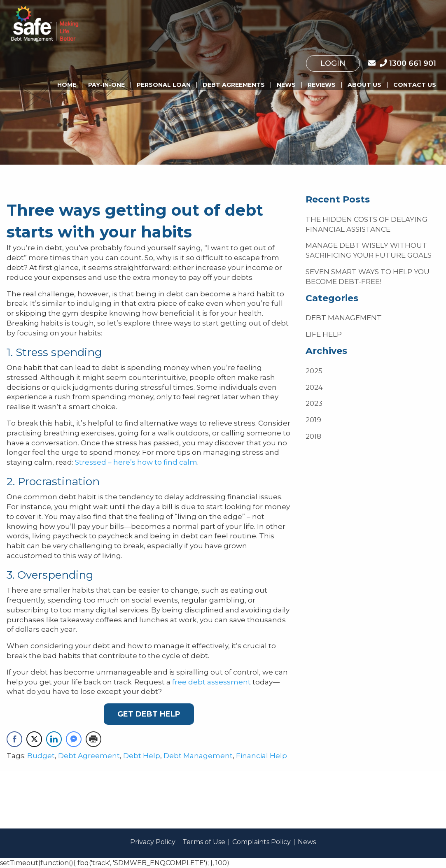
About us (364, 85)
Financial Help (262, 756)
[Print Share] (93, 739)
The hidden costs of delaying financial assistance (367, 224)
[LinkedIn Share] (54, 739)
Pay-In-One (106, 85)
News (286, 85)
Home (67, 85)
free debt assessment (211, 682)
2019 (313, 420)
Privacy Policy (153, 842)
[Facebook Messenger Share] (74, 739)
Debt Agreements (234, 85)
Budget (41, 756)
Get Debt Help (149, 714)
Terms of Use (204, 842)
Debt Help (142, 756)
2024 (314, 387)
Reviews (322, 85)
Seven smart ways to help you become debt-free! (368, 277)
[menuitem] (333, 63)
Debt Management (198, 756)
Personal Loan (164, 85)
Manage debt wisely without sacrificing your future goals (369, 250)
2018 (313, 436)
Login (333, 63)
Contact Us (415, 85)
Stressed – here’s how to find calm (136, 462)
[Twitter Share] (34, 739)
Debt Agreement (89, 756)
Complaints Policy (262, 842)
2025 (314, 371)
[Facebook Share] (14, 739)
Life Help (324, 334)
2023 (314, 403)
